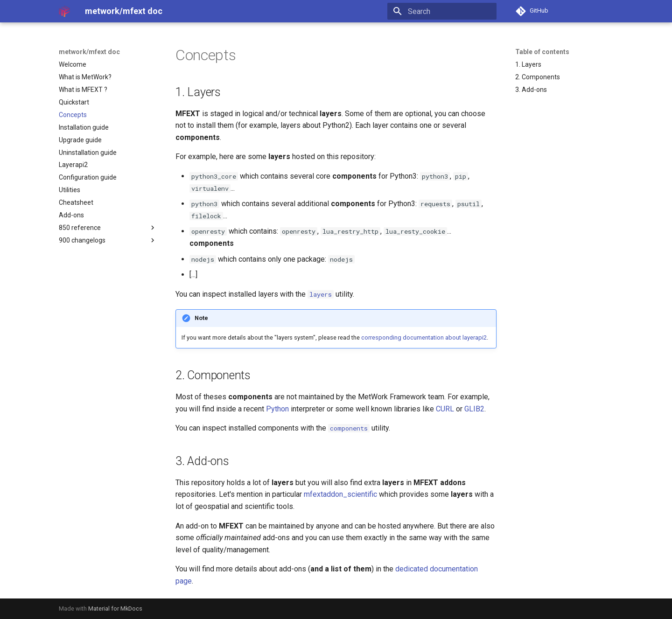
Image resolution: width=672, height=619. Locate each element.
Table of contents (542, 52)
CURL (445, 409)
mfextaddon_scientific (340, 494)
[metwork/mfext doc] (64, 11)
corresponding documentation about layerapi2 (424, 337)
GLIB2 (474, 409)
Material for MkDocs (115, 609)
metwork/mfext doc (89, 52)
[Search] (442, 11)
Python (277, 409)
